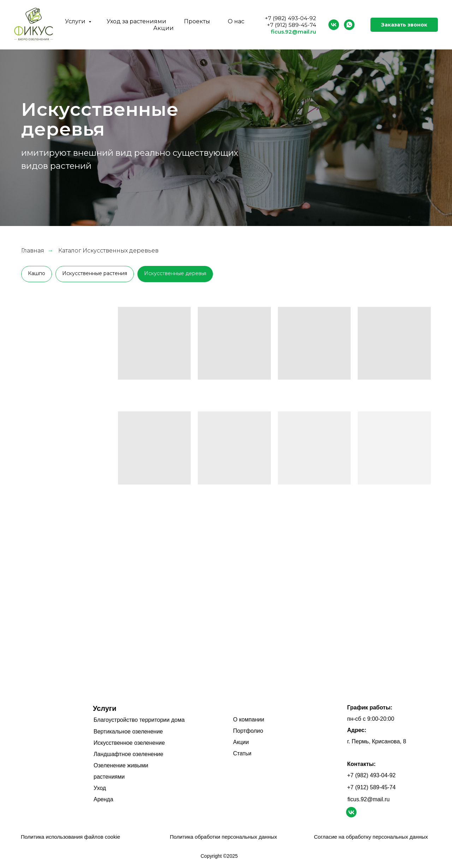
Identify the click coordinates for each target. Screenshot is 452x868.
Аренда (103, 799)
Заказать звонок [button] (404, 25)
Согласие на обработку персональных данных (371, 837)
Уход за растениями (136, 21)
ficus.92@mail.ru (293, 32)
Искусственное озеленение (129, 743)
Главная (33, 251)
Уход (100, 788)
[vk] (334, 25)
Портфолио (248, 731)
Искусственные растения (95, 273)
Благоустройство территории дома (139, 720)
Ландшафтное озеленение (128, 754)
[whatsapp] (349, 25)
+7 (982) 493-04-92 (290, 18)
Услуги (76, 21)
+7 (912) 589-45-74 (292, 25)
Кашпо (37, 273)
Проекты (197, 21)
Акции (163, 28)
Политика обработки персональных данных (223, 837)
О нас (236, 21)
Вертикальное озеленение (128, 732)
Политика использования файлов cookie (70, 837)
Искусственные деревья (175, 273)
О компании (249, 720)
